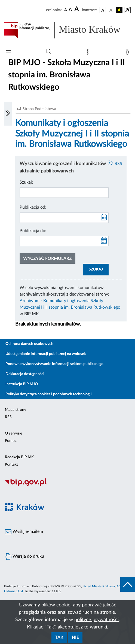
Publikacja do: (33, 231)
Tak (59, 637)
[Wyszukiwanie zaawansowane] (49, 52)
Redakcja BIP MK (19, 457)
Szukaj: (26, 182)
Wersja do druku (24, 557)
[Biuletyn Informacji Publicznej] (67, 485)
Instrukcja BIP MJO (22, 384)
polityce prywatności (96, 620)
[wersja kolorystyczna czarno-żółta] (119, 10)
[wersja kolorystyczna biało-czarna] (111, 10)
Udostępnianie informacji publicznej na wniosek (46, 354)
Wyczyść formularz (47, 259)
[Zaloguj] (128, 53)
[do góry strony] (128, 584)
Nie (75, 637)
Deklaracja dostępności (25, 374)
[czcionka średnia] (70, 10)
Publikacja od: (33, 207)
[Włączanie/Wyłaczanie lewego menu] (8, 114)
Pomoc (11, 441)
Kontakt (11, 464)
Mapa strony (16, 410)
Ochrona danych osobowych (29, 344)
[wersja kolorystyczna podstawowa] (103, 10)
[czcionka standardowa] (66, 10)
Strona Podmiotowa (39, 109)
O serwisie (13, 433)
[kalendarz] (104, 218)
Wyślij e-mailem (24, 532)
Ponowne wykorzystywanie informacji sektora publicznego (54, 364)
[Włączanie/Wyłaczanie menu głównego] (8, 53)
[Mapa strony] (89, 53)
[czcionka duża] (77, 9)
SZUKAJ (96, 269)
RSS (115, 164)
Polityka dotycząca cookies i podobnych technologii (49, 394)
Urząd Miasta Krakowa (99, 586)
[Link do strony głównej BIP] (67, 30)
